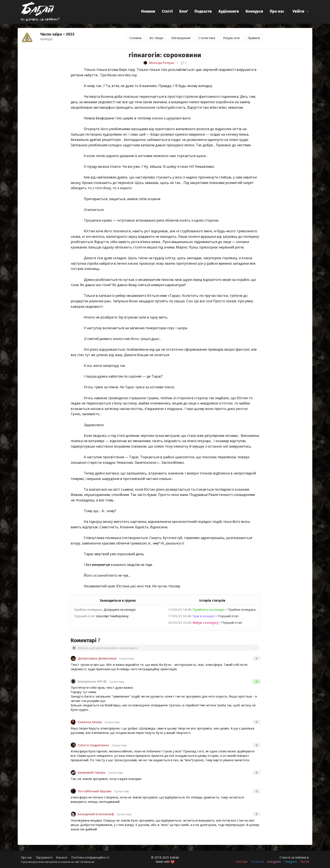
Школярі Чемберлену (112, 616)
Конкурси (254, 11)
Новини (148, 11)
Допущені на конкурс (120, 609)
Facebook (257, 862)
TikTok (305, 862)
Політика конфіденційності (90, 857)
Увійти (298, 11)
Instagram (274, 862)
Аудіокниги (229, 11)
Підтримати (44, 857)
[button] (301, 11)
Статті (167, 11)
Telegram (290, 862)
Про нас (277, 11)
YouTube (242, 862)
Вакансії (62, 857)
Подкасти (203, 11)
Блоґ (184, 11)
